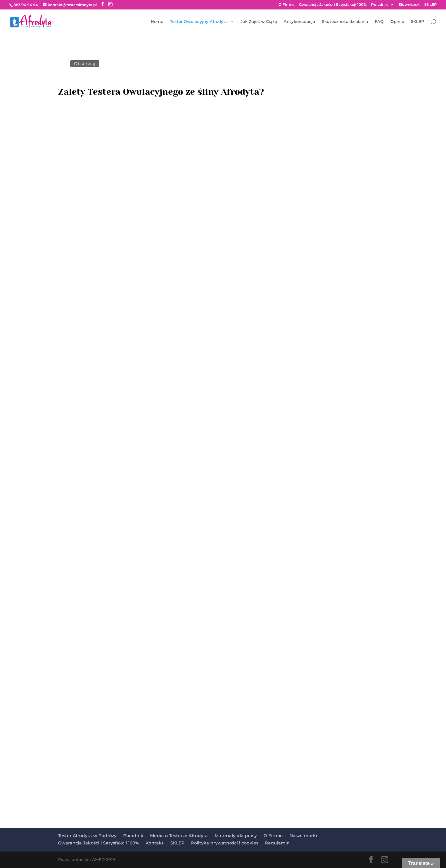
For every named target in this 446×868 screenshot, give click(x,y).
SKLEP (431, 5)
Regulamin (277, 843)
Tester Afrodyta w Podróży (87, 836)
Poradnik (380, 5)
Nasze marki (303, 836)
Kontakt (155, 843)
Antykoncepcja (299, 22)
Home (157, 22)
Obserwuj (85, 64)
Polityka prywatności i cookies (225, 843)
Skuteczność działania (345, 22)
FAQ (379, 22)
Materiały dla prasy (236, 836)
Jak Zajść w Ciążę (259, 22)
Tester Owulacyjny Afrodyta (199, 22)
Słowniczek (409, 5)
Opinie (397, 22)
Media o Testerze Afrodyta (179, 836)
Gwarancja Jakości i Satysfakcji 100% (333, 5)
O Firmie (286, 5)
